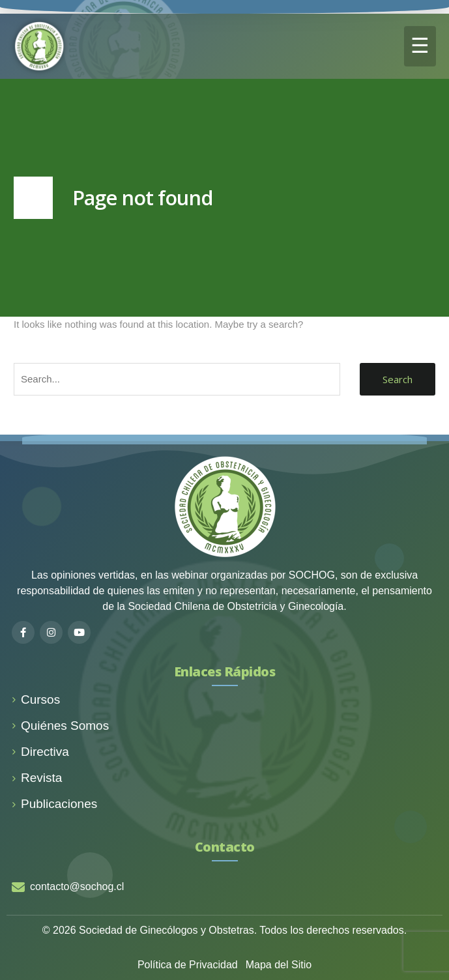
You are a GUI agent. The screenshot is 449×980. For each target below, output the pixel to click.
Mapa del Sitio (279, 965)
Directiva (40, 752)
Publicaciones (54, 804)
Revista (37, 778)
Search (398, 379)
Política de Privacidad (188, 965)
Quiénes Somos (60, 726)
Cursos (36, 699)
